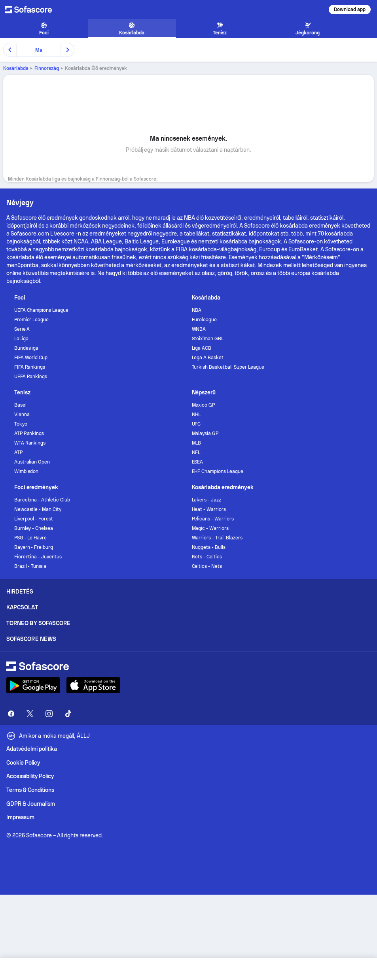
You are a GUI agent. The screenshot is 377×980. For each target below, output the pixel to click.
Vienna (22, 415)
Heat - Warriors (209, 509)
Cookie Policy (23, 763)
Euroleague (205, 320)
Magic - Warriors (210, 528)
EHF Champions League (218, 471)
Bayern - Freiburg (34, 547)
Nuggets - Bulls (209, 547)
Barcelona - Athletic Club (42, 500)
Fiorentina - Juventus (38, 557)
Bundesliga (27, 348)
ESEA (198, 462)
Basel (20, 405)
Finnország (47, 68)
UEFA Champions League (42, 310)
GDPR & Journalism (31, 804)
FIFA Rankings (30, 367)
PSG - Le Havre (31, 538)
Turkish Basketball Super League (228, 367)
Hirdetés (20, 592)
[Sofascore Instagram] (49, 714)
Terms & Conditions (30, 790)
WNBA (199, 329)
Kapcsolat (22, 607)
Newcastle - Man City (38, 509)
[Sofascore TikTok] (68, 714)
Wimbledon (27, 471)
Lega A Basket (208, 358)
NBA (197, 310)
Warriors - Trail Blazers (217, 538)
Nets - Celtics (207, 557)
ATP (18, 452)
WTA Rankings (30, 443)
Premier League (32, 320)
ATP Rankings (29, 433)
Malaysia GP (205, 433)
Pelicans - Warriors (213, 519)
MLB (197, 443)
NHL (196, 415)
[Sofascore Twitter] (30, 714)
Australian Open (32, 462)
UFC (196, 424)
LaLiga (21, 339)
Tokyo (21, 424)
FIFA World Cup (31, 358)
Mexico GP (204, 405)
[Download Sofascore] (33, 685)
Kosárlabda (16, 68)
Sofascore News (31, 639)
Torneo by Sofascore (38, 623)
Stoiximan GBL (208, 339)
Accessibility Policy (30, 776)
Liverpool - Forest (34, 519)
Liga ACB (202, 348)
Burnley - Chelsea (34, 528)
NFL (196, 452)
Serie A (22, 329)
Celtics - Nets (207, 566)
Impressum (20, 817)
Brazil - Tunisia (30, 566)
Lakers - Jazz (207, 500)
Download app (350, 9)
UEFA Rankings (31, 377)
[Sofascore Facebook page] (11, 714)
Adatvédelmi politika (32, 749)
